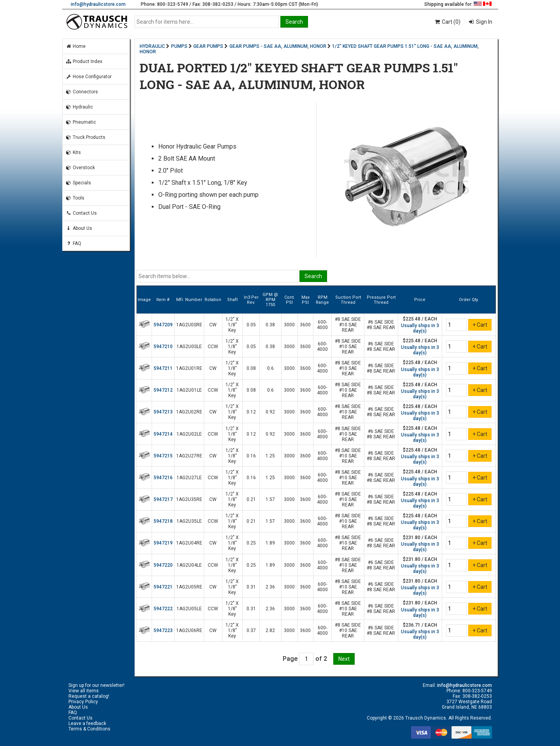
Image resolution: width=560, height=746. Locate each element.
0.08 (251, 368)
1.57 (270, 499)
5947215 (163, 456)
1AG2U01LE (189, 390)
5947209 (163, 325)
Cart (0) (447, 22)
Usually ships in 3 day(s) (420, 328)
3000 (289, 325)
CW (213, 325)
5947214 (163, 434)
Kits (73, 152)
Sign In (484, 22)
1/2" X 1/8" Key (232, 325)
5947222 (163, 609)
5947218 (163, 521)
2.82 (270, 630)
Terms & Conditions (89, 729)
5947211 (163, 368)
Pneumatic (81, 122)
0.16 (251, 456)
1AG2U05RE (189, 587)
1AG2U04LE (189, 565)
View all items (84, 691)
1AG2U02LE (189, 434)
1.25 (270, 456)
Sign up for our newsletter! (96, 685)
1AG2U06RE (189, 630)
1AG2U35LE (189, 521)
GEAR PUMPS (208, 46)
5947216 (163, 478)
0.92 (270, 412)
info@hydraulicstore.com (98, 4)
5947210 (163, 347)
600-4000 (322, 325)
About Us (79, 228)
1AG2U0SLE (189, 347)
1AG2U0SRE (189, 325)
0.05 (251, 325)
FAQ (73, 243)
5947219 (163, 543)
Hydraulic (79, 107)
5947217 (163, 499)
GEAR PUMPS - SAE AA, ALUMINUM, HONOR (278, 46)
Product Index (84, 61)
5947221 (163, 587)
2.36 (270, 587)
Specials (78, 183)
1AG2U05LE (189, 609)
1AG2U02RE (189, 412)
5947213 (163, 412)
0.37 (251, 630)
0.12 (251, 412)
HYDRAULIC (152, 46)
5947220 (163, 565)
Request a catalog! (89, 696)
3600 (305, 325)
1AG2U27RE (189, 456)
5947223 (163, 630)
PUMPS (179, 46)
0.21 (251, 499)
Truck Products (86, 137)
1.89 (270, 543)
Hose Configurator (89, 77)
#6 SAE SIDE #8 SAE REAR (381, 325)
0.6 (270, 368)
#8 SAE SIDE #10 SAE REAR (348, 325)
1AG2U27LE (189, 478)
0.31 (251, 587)
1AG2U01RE (189, 368)
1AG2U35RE (189, 499)
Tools (75, 198)
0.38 (270, 325)
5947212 (163, 390)
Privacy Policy (83, 702)
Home (76, 46)
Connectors (82, 92)
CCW (213, 347)
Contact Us (81, 213)
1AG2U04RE (189, 543)
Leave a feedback (87, 723)
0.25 (251, 543)
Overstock (80, 168)
